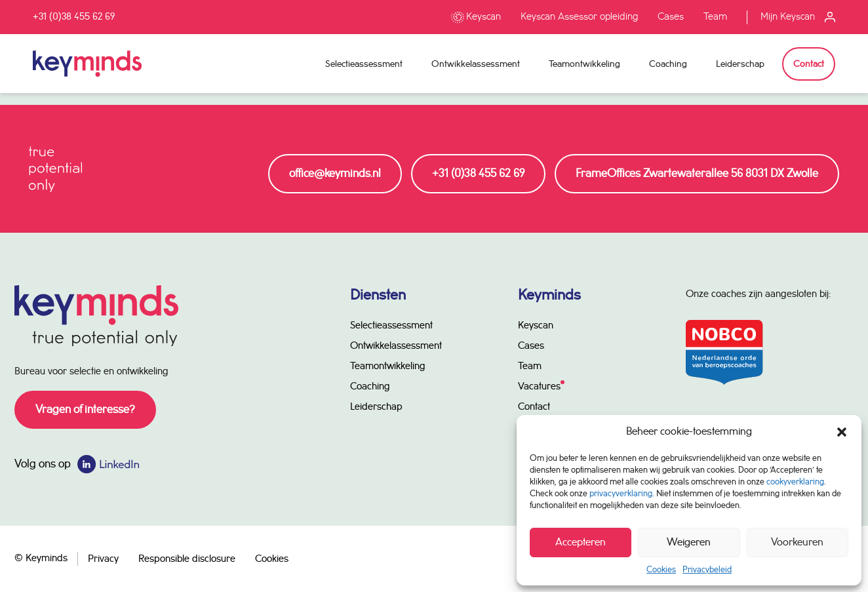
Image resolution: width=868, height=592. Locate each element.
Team (715, 17)
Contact (809, 64)
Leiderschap (740, 64)
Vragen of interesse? (85, 410)
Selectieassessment (364, 64)
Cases (671, 17)
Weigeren (689, 543)
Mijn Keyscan (788, 17)
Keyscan (483, 17)
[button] (842, 432)
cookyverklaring (795, 482)
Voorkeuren (797, 543)
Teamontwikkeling (584, 64)
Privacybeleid (707, 570)
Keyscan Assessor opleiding (579, 17)
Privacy (103, 559)
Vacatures (539, 387)
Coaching (668, 64)
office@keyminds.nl (335, 174)
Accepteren (581, 543)
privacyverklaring (621, 494)
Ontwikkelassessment (476, 64)
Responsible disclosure (187, 559)
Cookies (661, 570)
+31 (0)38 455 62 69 (74, 17)
